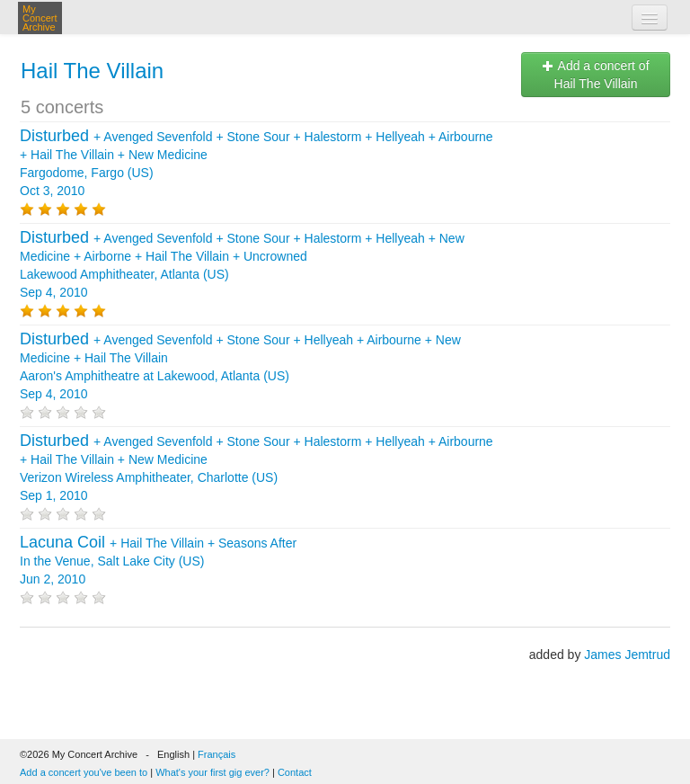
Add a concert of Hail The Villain (595, 75)
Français (217, 754)
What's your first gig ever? (212, 772)
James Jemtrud (627, 655)
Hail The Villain (92, 71)
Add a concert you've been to (84, 772)
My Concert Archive (40, 18)
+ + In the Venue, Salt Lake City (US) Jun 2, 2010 (158, 561)
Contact (295, 772)
